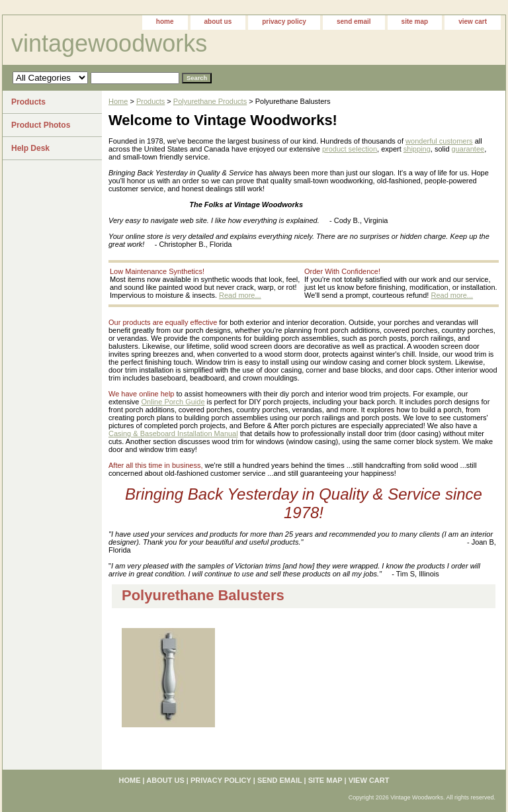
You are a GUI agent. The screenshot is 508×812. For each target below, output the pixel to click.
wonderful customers (439, 141)
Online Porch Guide (173, 402)
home (165, 22)
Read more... (240, 295)
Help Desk (30, 148)
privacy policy (284, 22)
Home (118, 101)
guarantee (468, 149)
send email (354, 22)
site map (415, 22)
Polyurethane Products (210, 101)
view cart (473, 22)
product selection (350, 149)
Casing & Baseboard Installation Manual (173, 433)
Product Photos (41, 125)
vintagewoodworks (109, 43)
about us (218, 22)
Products (150, 101)
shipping (417, 149)
